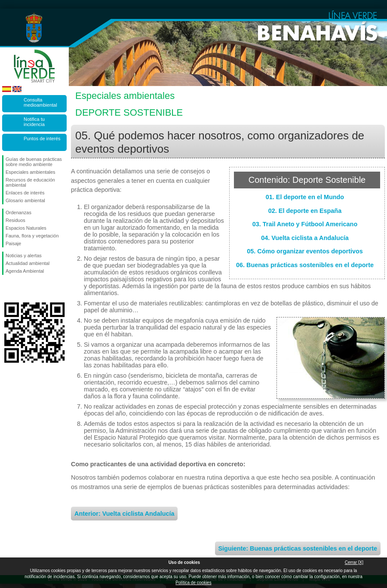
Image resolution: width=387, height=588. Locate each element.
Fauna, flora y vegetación (32, 236)
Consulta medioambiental (40, 102)
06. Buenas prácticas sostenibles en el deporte (305, 265)
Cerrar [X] (354, 562)
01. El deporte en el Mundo (305, 197)
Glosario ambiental (25, 200)
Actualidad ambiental (28, 263)
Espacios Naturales (26, 228)
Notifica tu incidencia (34, 122)
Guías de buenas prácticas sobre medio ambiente (34, 162)
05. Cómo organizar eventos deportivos (305, 251)
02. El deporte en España (305, 211)
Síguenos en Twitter (21, 289)
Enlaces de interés (25, 193)
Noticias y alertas (24, 256)
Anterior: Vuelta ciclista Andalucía (124, 514)
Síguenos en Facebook (7, 289)
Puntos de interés (42, 139)
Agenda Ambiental (25, 271)
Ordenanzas (18, 212)
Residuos (15, 220)
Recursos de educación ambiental (30, 182)
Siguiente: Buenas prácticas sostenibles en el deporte (298, 548)
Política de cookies (193, 583)
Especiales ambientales (31, 172)
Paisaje (13, 243)
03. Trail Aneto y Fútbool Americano (305, 224)
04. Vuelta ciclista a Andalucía (305, 238)
